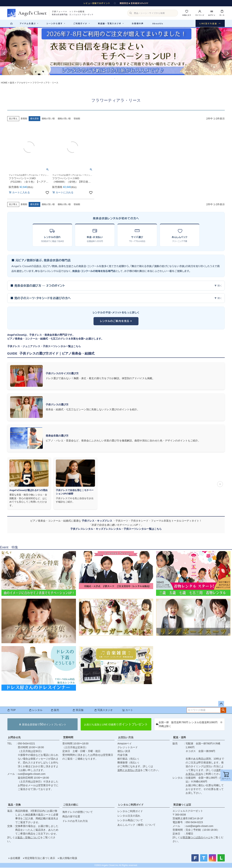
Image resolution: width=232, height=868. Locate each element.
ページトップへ (221, 704)
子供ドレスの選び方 (57, 405)
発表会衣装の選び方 (57, 436)
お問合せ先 (14, 738)
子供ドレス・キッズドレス (97, 521)
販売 (12, 83)
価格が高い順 (64, 119)
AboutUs (158, 23)
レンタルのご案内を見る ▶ (116, 321)
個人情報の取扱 (68, 858)
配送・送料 (180, 738)
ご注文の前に (71, 805)
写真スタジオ (103, 710)
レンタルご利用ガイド (131, 805)
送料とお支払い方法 (129, 770)
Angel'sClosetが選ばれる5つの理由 (28, 491)
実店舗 (78, 710)
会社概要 (15, 858)
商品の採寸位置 (71, 817)
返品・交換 (14, 805)
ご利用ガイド (82, 23)
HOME (4, 83)
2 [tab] (117, 79)
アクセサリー (23, 83)
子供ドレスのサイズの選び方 (62, 374)
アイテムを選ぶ (29, 23)
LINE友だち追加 (210, 23)
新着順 (24, 119)
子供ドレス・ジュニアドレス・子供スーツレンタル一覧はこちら (44, 347)
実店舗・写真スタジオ (111, 23)
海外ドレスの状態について (78, 812)
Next (228, 54)
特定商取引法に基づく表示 (40, 858)
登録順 (77, 119)
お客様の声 (138, 23)
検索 (223, 711)
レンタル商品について (130, 821)
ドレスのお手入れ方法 (75, 821)
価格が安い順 (48, 119)
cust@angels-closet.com (32, 774)
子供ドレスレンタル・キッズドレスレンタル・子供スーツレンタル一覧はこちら (116, 529)
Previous (4, 54)
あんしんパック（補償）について (136, 825)
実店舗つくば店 (182, 805)
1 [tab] (115, 79)
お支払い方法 (126, 738)
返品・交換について (29, 838)
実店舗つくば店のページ (197, 838)
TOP (12, 710)
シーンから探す (56, 23)
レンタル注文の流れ (129, 816)
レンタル (36, 710)
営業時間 (68, 738)
